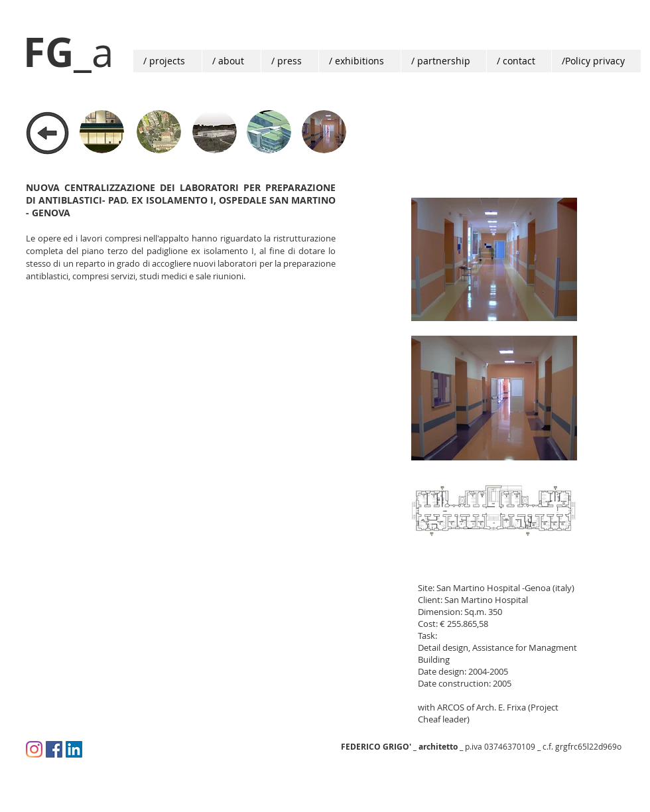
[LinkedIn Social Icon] (74, 749)
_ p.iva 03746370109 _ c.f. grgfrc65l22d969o (481, 746)
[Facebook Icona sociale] (54, 749)
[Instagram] (34, 749)
